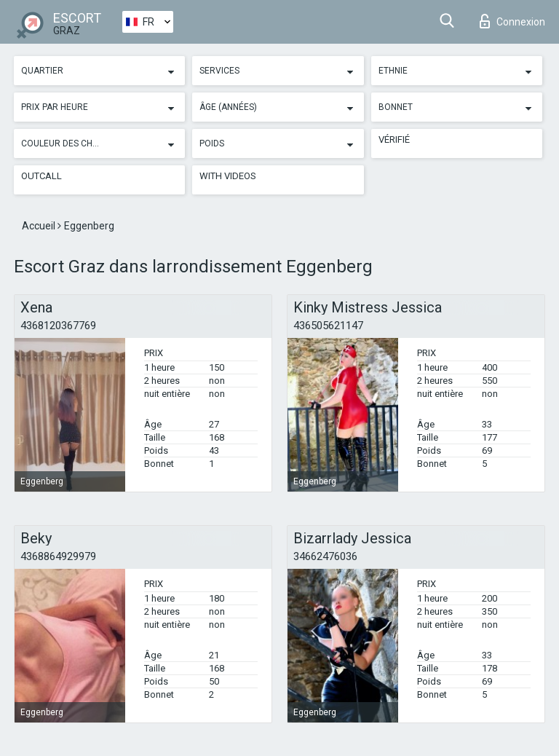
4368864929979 (58, 556)
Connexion (512, 21)
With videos (228, 176)
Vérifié (394, 139)
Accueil (40, 226)
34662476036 (325, 556)
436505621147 (328, 326)
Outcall (41, 176)
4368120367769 (58, 326)
